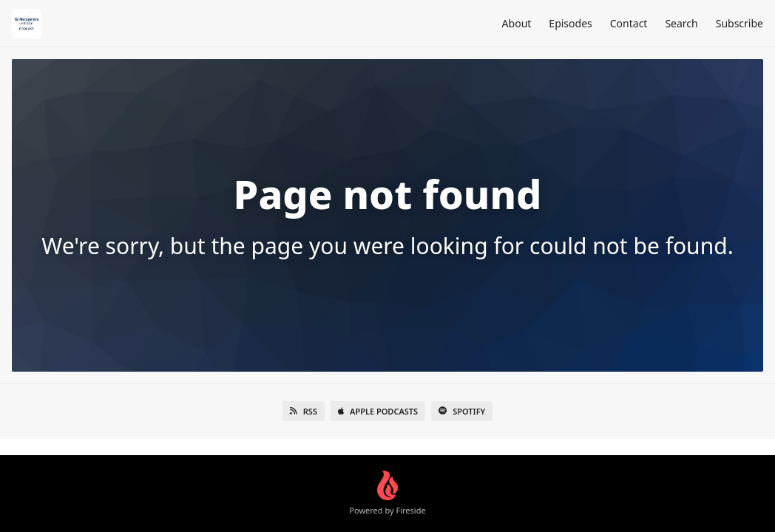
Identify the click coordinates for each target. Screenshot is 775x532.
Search (681, 23)
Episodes (570, 23)
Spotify (462, 411)
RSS (304, 411)
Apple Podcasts (378, 411)
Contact (629, 23)
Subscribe (740, 23)
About (517, 23)
